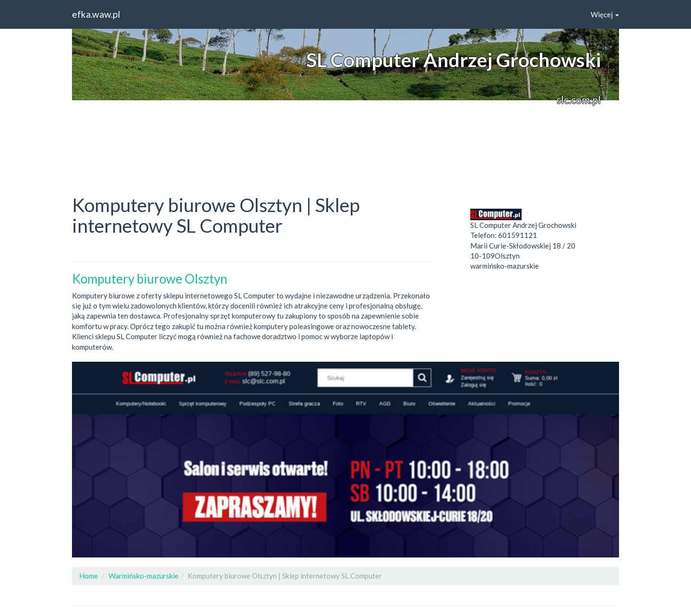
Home (89, 576)
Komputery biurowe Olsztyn (150, 279)
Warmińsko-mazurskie (143, 576)
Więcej (605, 14)
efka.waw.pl (96, 14)
